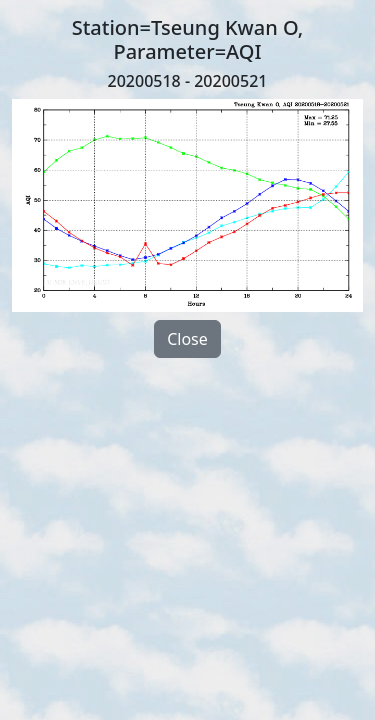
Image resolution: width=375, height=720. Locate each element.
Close (187, 339)
